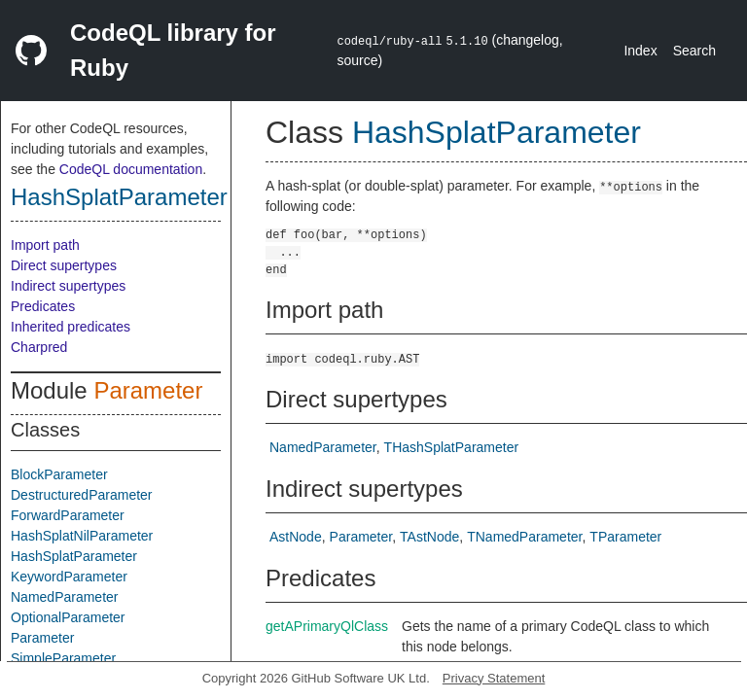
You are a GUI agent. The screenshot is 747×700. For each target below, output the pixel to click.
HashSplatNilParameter (82, 536)
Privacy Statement (494, 678)
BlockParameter (59, 474)
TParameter (625, 537)
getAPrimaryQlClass (327, 626)
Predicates (43, 306)
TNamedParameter (524, 537)
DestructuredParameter (82, 495)
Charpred (39, 347)
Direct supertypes (64, 265)
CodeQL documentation (131, 169)
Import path (45, 245)
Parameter (148, 390)
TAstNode (429, 537)
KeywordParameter (69, 577)
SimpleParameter (63, 658)
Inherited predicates (71, 327)
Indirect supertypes (68, 286)
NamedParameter (65, 597)
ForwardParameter (68, 515)
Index (640, 51)
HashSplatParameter (119, 197)
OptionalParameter (68, 617)
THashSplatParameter (452, 447)
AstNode (296, 537)
